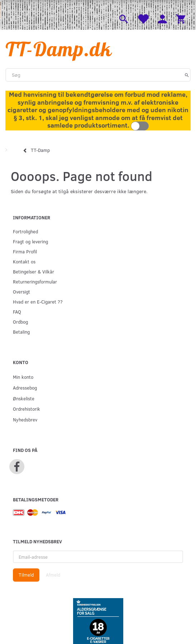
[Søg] (187, 75)
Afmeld (53, 575)
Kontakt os (24, 261)
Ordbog (20, 322)
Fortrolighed (25, 231)
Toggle (140, 126)
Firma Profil (25, 251)
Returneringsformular (35, 282)
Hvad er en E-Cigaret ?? (38, 302)
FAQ (17, 312)
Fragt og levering (30, 241)
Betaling (21, 332)
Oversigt (21, 292)
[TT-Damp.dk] (59, 49)
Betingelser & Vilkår (34, 271)
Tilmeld (26, 575)
